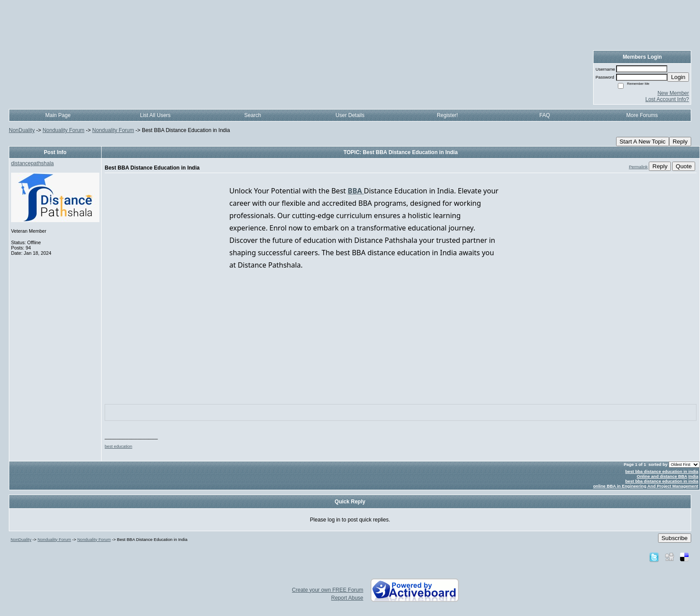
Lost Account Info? (667, 99)
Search (253, 115)
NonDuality (22, 130)
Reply (680, 142)
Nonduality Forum (63, 130)
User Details (350, 115)
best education (118, 446)
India (693, 476)
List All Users (155, 115)
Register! (447, 115)
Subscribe (675, 538)
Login (678, 77)
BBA (356, 191)
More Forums (642, 115)
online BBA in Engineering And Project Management (646, 486)
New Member (673, 93)
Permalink (638, 167)
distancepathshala (32, 163)
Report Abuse (347, 598)
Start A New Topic (643, 142)
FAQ (545, 115)
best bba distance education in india (662, 471)
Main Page (58, 115)
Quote (684, 166)
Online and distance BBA (662, 476)
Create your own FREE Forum (327, 590)
